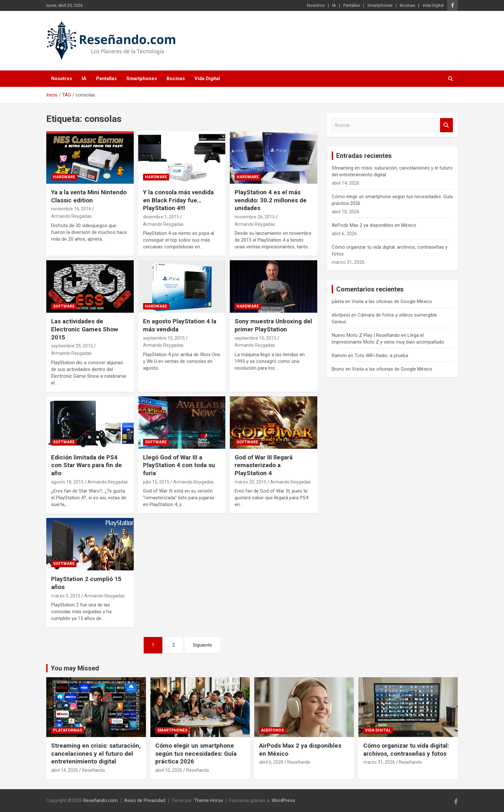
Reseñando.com (100, 800)
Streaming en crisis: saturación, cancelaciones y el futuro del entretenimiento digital (96, 753)
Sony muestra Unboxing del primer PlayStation (273, 325)
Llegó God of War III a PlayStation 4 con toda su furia (179, 465)
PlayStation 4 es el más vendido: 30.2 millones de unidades (271, 200)
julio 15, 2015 (156, 482)
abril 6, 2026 (271, 762)
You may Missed (75, 668)
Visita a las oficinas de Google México (392, 301)
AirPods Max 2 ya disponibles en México (374, 225)
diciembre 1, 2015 (161, 217)
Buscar (446, 125)
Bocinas (407, 5)
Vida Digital (433, 5)
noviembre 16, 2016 (71, 209)
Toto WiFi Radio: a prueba (381, 355)
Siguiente (203, 645)
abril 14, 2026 (65, 770)
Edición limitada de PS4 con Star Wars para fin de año (86, 465)
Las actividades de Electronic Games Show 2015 (85, 329)
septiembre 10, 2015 (256, 338)
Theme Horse (209, 800)
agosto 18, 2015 (67, 482)
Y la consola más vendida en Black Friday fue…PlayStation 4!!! (178, 200)
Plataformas (68, 730)
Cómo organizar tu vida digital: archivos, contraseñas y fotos (406, 750)
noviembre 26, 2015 (255, 217)
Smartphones (380, 5)
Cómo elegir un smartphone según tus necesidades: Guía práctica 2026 (196, 753)
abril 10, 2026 (169, 770)
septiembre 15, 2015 (164, 338)
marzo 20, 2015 (251, 482)
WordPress (283, 800)
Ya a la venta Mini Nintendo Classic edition (89, 196)
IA (334, 5)
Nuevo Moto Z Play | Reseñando (366, 335)
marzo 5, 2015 (66, 596)
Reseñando (94, 770)
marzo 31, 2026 (379, 762)
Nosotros (316, 5)
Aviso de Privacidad (145, 800)
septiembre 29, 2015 (72, 346)
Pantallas (352, 5)
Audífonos (272, 730)
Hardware (64, 177)
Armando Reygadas (71, 216)
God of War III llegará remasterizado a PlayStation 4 (264, 465)
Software (64, 306)
